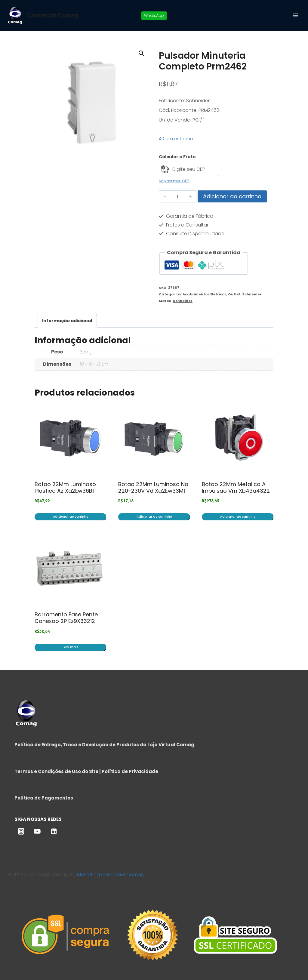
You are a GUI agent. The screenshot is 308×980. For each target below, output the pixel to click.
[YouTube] (37, 832)
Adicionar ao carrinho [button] (71, 517)
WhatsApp (154, 15)
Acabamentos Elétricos (205, 294)
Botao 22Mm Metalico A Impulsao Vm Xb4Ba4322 (236, 487)
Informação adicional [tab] (67, 321)
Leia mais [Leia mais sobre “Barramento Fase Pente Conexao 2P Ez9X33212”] (70, 647)
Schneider (252, 294)
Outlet (234, 294)
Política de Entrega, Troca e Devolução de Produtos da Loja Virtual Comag (104, 745)
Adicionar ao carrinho (232, 196)
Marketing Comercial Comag (111, 875)
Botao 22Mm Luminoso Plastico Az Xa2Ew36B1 (65, 487)
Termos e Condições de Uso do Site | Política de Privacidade (86, 771)
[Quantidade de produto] (178, 196)
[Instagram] (21, 832)
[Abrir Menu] (295, 15)
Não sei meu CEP (174, 181)
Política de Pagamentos (44, 798)
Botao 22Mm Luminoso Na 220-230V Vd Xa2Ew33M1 (153, 487)
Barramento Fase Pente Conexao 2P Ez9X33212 (66, 618)
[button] (141, 53)
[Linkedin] (54, 832)
